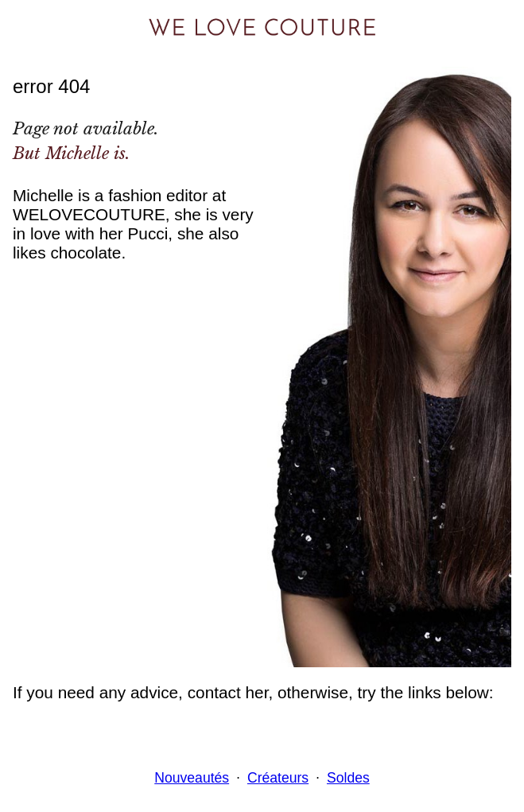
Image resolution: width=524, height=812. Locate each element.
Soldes (348, 778)
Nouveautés (192, 778)
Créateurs (278, 778)
